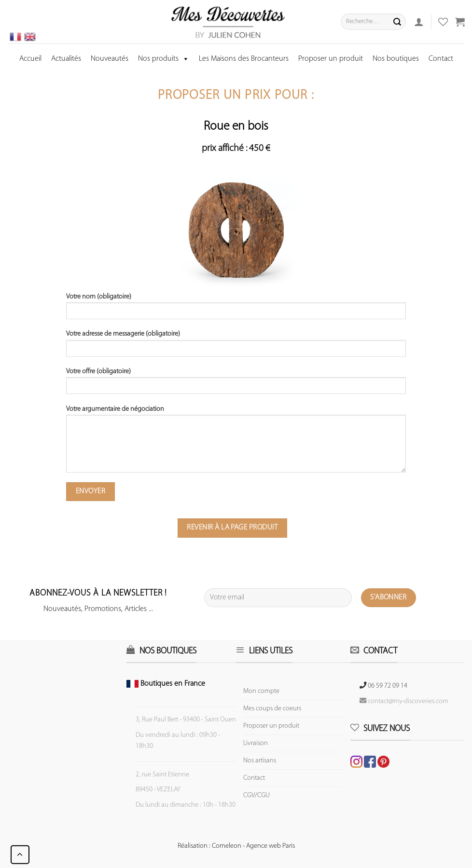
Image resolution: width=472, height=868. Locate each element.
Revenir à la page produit (232, 528)
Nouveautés (110, 59)
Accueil (30, 59)
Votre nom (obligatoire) (236, 310)
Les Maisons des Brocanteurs (244, 59)
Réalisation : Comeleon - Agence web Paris (236, 846)
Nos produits (164, 59)
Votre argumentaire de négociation (236, 442)
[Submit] (397, 22)
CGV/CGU (257, 795)
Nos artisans (260, 761)
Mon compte (261, 691)
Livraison (256, 743)
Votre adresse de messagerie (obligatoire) (236, 347)
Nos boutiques (396, 59)
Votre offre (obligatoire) (236, 384)
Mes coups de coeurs (272, 709)
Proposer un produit (331, 59)
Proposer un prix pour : (236, 96)
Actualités (66, 59)
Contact (441, 59)
